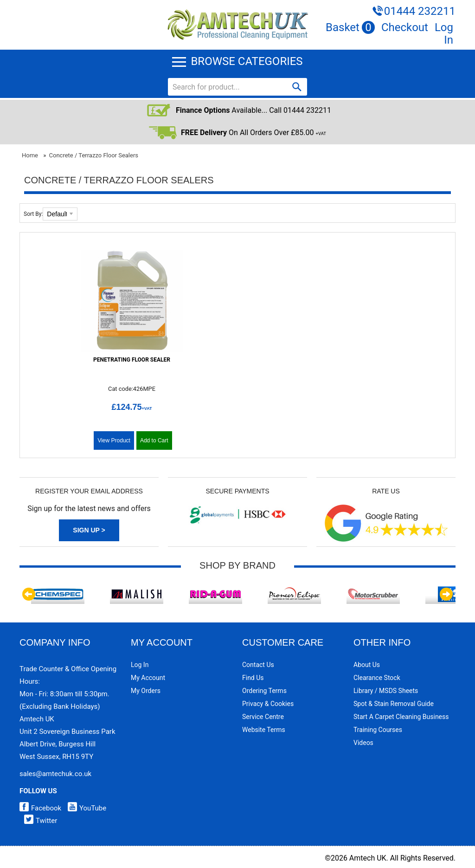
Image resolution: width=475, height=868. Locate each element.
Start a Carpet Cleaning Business (401, 717)
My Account (148, 678)
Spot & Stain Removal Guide (394, 704)
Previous (29, 594)
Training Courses (378, 730)
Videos (363, 743)
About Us (367, 665)
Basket (350, 27)
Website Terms (264, 730)
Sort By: (33, 214)
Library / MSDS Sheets (386, 691)
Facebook (40, 808)
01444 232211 (420, 11)
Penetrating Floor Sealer (132, 360)
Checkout (405, 27)
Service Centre (263, 717)
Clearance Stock (377, 678)
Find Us (253, 678)
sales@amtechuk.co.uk (55, 774)
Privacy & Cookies (268, 704)
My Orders (146, 691)
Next (446, 594)
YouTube (85, 808)
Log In (444, 34)
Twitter (38, 821)
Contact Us (258, 665)
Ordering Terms (264, 691)
